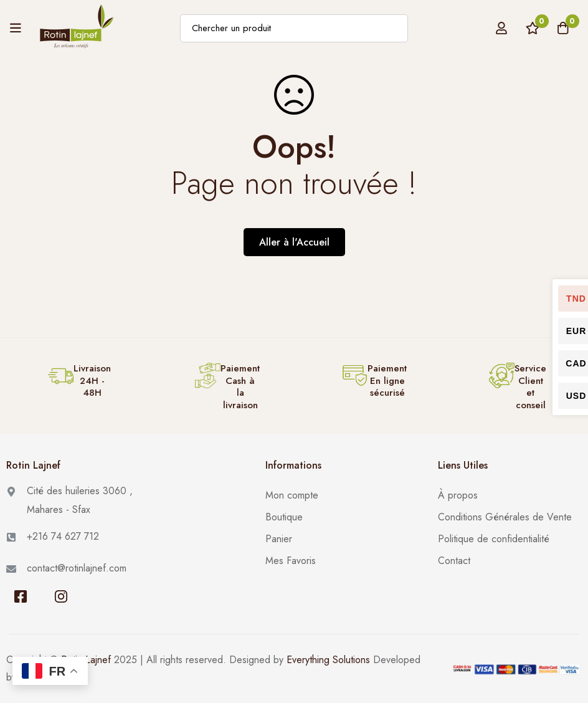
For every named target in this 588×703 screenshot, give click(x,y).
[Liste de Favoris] (531, 28)
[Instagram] (61, 597)
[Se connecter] (500, 28)
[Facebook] (20, 597)
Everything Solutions (328, 660)
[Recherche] (394, 28)
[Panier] (562, 28)
